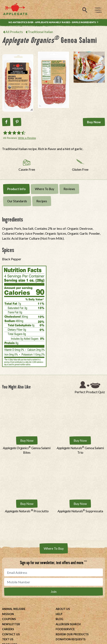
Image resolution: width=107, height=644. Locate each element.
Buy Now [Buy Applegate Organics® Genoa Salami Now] (94, 122)
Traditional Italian (40, 32)
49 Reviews (10, 138)
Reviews (69, 189)
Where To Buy (45, 189)
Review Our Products (72, 634)
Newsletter (11, 624)
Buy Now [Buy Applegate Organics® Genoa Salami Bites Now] (27, 440)
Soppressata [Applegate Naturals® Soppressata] (80, 511)
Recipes (42, 201)
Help (59, 614)
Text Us (8, 639)
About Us (63, 609)
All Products (14, 32)
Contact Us (11, 634)
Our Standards (17, 201)
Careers (8, 629)
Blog (59, 619)
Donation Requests (71, 639)
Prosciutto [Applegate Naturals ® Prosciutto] (27, 511)
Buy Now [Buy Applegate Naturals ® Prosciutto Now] (27, 504)
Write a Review (27, 138)
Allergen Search (68, 624)
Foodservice (65, 629)
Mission (8, 614)
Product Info (16, 189)
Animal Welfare (14, 609)
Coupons (9, 619)
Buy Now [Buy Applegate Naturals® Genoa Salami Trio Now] (80, 440)
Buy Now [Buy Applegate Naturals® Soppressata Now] (80, 504)
